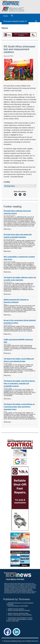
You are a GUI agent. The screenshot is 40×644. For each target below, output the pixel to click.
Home (6, 16)
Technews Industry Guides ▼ (15, 21)
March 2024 (7, 56)
